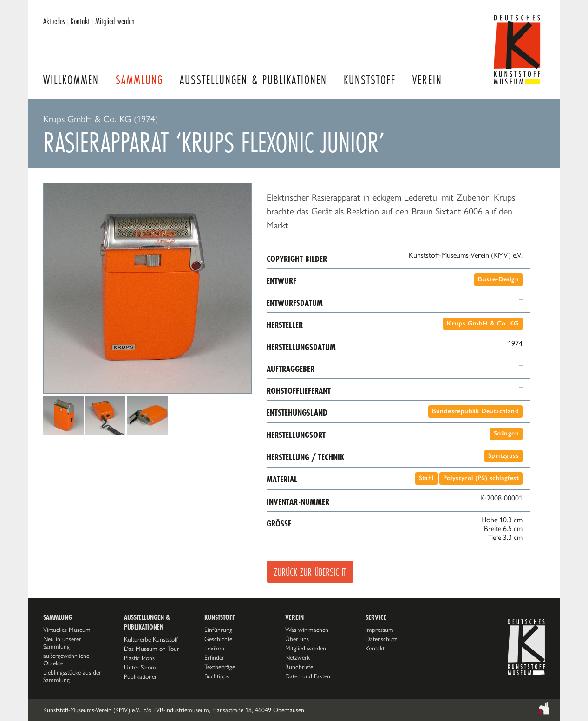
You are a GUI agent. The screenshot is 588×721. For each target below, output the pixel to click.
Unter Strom (140, 667)
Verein (427, 80)
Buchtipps (217, 676)
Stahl (426, 478)
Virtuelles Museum (67, 630)
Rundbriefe (299, 667)
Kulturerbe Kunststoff (151, 639)
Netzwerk (297, 657)
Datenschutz (381, 639)
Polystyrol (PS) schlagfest (481, 478)
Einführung (218, 630)
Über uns (297, 639)
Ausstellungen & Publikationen (253, 80)
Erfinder (214, 657)
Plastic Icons (139, 658)
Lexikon (214, 648)
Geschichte (218, 639)
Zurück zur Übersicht (310, 572)
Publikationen (141, 676)
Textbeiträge (220, 667)
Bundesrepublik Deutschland (475, 411)
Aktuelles (54, 21)
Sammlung (139, 80)
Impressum (379, 630)
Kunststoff (370, 80)
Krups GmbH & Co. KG (483, 323)
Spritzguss (503, 456)
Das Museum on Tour (152, 649)
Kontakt (80, 21)
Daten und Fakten (308, 676)
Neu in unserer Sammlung (62, 643)
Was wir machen (307, 630)
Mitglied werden (115, 21)
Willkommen (71, 80)
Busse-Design (498, 279)
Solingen (506, 433)
